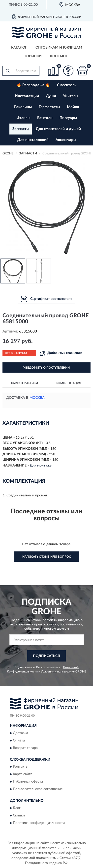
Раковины (23, 107)
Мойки (73, 107)
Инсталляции (27, 96)
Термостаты (49, 107)
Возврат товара (25, 748)
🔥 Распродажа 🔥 (33, 85)
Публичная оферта (28, 782)
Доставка (20, 733)
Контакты (60, 56)
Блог (17, 808)
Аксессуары (66, 140)
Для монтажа (41, 466)
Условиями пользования (58, 671)
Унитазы (71, 96)
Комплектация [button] (68, 383)
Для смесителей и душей (58, 129)
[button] (68, 71)
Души (51, 96)
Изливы (23, 118)
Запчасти (21, 129)
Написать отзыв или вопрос (47, 557)
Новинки (33, 56)
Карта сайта (23, 774)
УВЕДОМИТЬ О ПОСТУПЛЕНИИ (46, 368)
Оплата (19, 740)
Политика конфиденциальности (39, 823)
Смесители (67, 85)
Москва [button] (37, 398)
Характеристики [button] (24, 383)
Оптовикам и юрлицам (59, 48)
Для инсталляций (33, 140)
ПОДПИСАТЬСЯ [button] (46, 656)
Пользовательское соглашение (38, 789)
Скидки (19, 815)
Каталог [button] (19, 48)
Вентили (45, 118)
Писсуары (68, 118)
